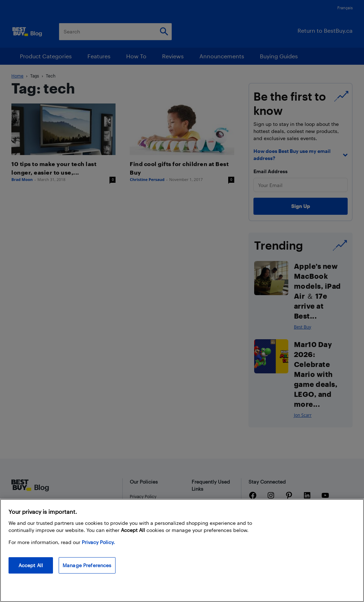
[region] (182, 550)
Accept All (31, 565)
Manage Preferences (87, 565)
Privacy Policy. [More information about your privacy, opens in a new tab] (98, 542)
